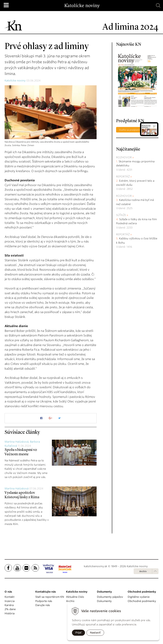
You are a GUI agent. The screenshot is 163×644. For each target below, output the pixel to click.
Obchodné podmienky (142, 601)
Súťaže (121, 215)
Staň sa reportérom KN (50, 597)
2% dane (10, 609)
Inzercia (10, 601)
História (10, 613)
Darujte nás (43, 605)
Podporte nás (44, 601)
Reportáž (123, 177)
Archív (143, 571)
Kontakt (9, 597)
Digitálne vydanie (139, 597)
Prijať (78, 633)
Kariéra (9, 605)
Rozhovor (124, 157)
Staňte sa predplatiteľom (132, 130)
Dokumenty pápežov (110, 597)
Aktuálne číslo (75, 597)
